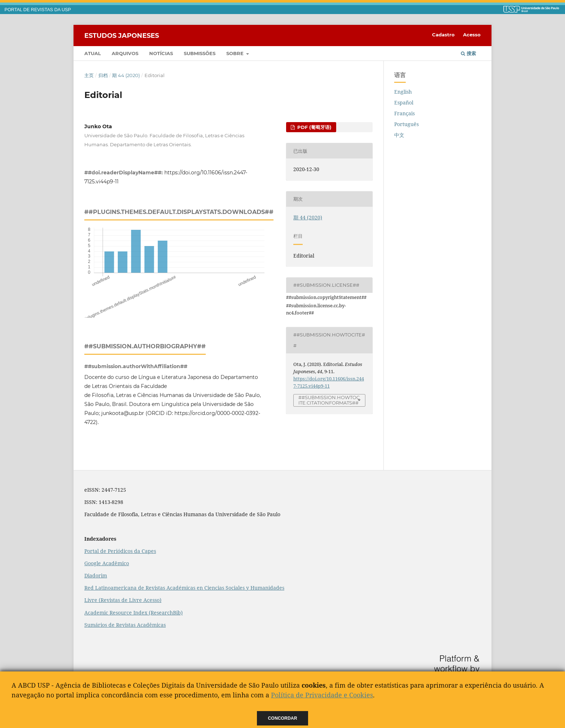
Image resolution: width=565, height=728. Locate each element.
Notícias (161, 53)
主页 (89, 75)
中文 (399, 135)
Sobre (236, 53)
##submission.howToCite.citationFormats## (329, 400)
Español (404, 102)
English (403, 92)
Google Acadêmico (107, 563)
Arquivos (125, 53)
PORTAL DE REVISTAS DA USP (38, 10)
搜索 (468, 53)
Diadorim (96, 575)
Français (404, 113)
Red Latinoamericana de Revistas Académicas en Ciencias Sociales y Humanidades (184, 588)
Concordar (283, 718)
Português (406, 124)
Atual (93, 53)
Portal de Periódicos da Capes (120, 551)
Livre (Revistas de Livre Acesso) (123, 600)
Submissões (200, 53)
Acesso (472, 35)
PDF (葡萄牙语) (314, 127)
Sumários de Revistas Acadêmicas (125, 625)
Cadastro (443, 35)
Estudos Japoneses (122, 35)
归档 (103, 75)
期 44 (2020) (126, 75)
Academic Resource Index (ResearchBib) (134, 613)
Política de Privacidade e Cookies (322, 695)
